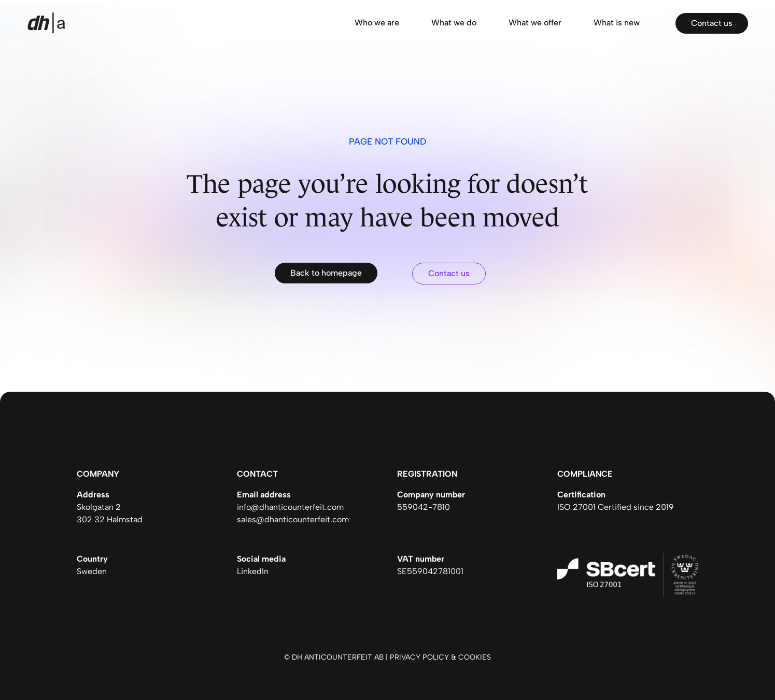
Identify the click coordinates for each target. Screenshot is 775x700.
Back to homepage (326, 273)
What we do (454, 23)
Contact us (712, 23)
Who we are (377, 23)
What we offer (535, 23)
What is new (617, 23)
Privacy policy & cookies (440, 657)
